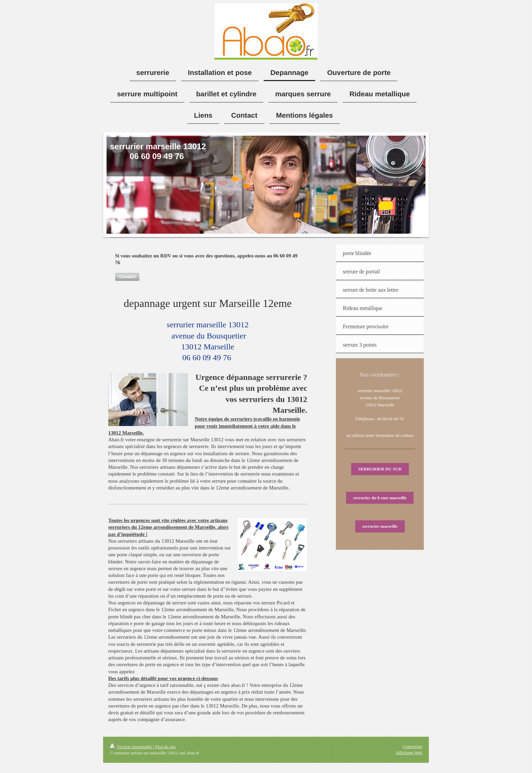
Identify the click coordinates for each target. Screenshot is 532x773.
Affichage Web (409, 752)
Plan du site (165, 747)
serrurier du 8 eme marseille (380, 498)
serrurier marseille (380, 526)
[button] (127, 277)
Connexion (412, 746)
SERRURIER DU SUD (380, 469)
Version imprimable (131, 747)
